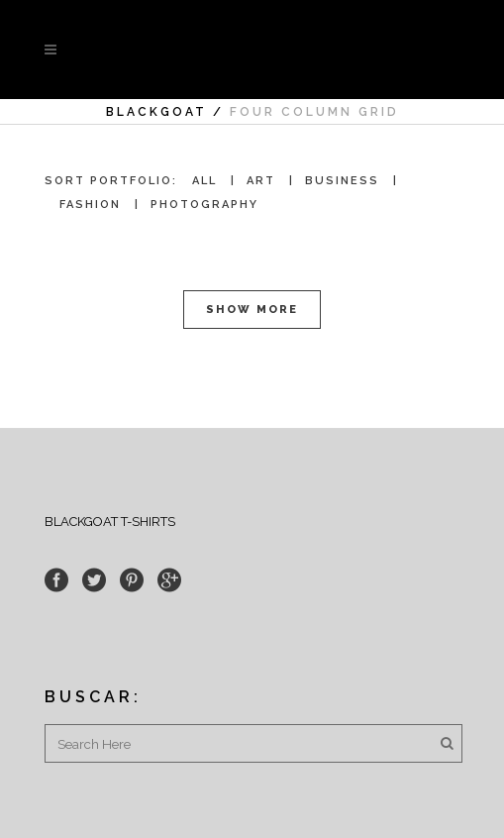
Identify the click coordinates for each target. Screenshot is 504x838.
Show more (252, 310)
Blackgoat (156, 112)
